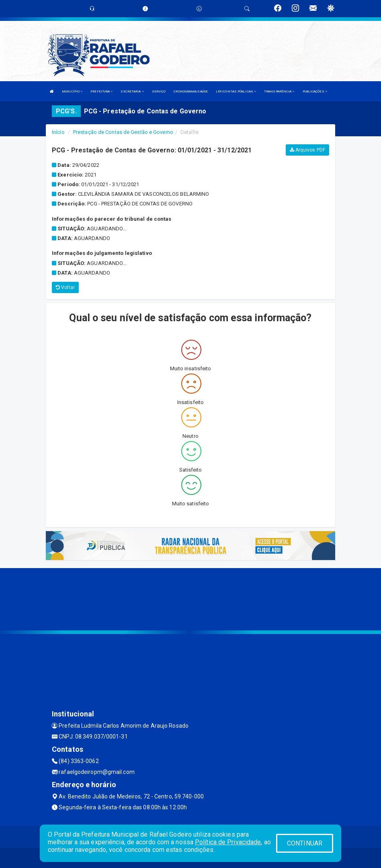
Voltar (65, 287)
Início (58, 132)
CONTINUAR (305, 843)
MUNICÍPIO (72, 91)
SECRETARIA (132, 91)
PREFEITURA (101, 91)
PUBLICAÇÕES (315, 91)
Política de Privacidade (228, 842)
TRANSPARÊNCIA (279, 91)
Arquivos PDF (307, 150)
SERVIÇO (159, 91)
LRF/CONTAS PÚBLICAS (236, 91)
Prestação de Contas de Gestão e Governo (123, 132)
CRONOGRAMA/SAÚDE (191, 91)
